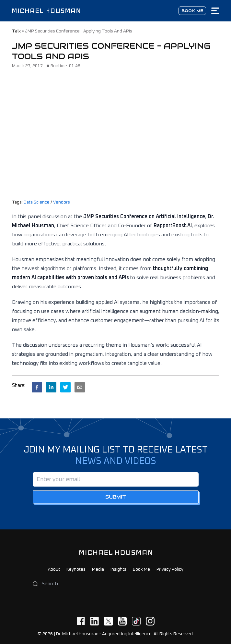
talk (16, 31)
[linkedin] (51, 387)
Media (98, 570)
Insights (118, 570)
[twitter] (65, 387)
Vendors (62, 202)
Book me (192, 11)
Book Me (141, 570)
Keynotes (76, 570)
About (54, 570)
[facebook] (37, 387)
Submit (116, 497)
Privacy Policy (170, 570)
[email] (80, 387)
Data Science (37, 202)
